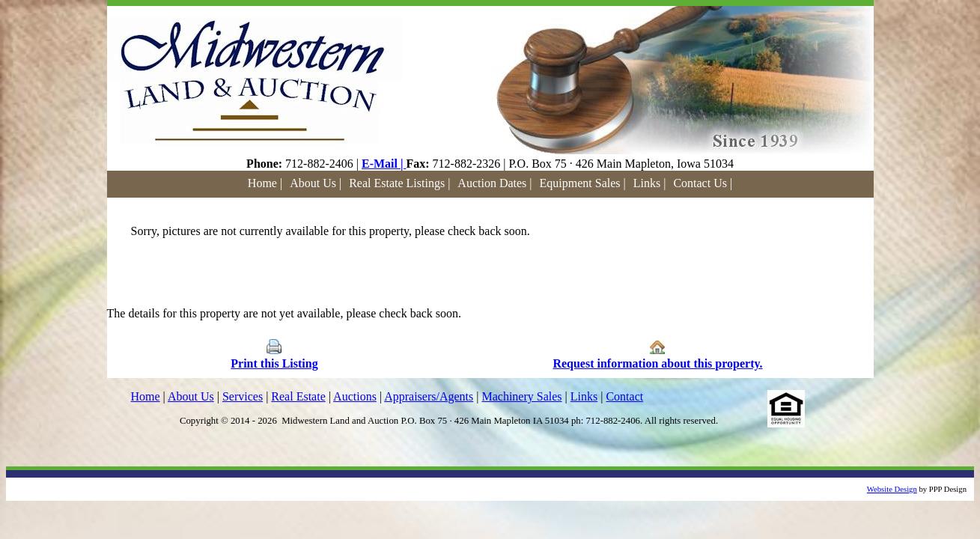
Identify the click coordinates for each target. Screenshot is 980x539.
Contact (624, 396)
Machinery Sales (521, 396)
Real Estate (298, 396)
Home (146, 396)
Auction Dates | (494, 183)
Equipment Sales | (583, 183)
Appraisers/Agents (429, 396)
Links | (650, 183)
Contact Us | (703, 183)
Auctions (355, 396)
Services (243, 396)
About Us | (316, 183)
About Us (191, 396)
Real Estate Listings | (399, 183)
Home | (265, 183)
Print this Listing (274, 363)
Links (584, 396)
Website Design (892, 489)
